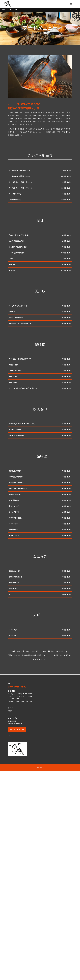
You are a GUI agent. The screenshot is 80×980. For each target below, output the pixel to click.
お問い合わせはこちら (17, 729)
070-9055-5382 (17, 687)
